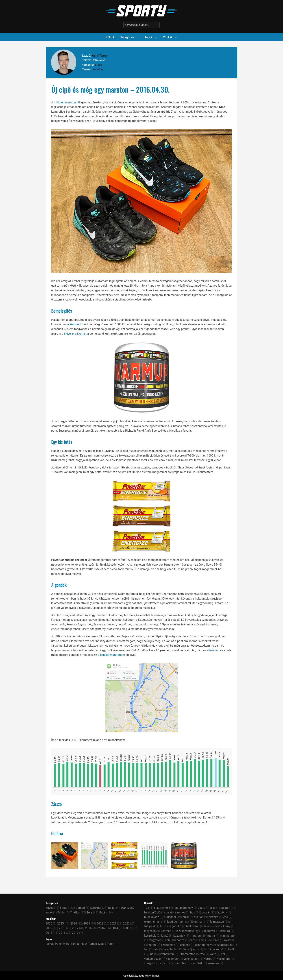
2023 (87, 923)
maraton (98, 69)
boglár (206, 912)
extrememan (152, 922)
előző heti (213, 650)
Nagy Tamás (89, 944)
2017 (75, 928)
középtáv (179, 936)
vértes (208, 959)
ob (168, 940)
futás (163, 926)
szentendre (168, 945)
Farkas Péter (54, 944)
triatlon (233, 949)
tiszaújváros (191, 949)
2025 (60, 923)
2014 (115, 928)
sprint (152, 945)
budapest (170, 917)
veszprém (224, 959)
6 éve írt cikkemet (75, 334)
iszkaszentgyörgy (187, 931)
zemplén (181, 963)
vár (223, 954)
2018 (62, 928)
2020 (126, 923)
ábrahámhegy (184, 908)
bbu (193, 912)
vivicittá (165, 963)
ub (152, 954)
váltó (213, 954)
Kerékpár (96, 908)
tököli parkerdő (213, 949)
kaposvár (209, 931)
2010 (75, 933)
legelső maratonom (112, 655)
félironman (196, 922)
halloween (193, 926)
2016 (88, 928)
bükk (186, 917)
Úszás (103, 912)
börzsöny (221, 912)
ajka (213, 908)
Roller (112, 908)
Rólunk (110, 37)
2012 (49, 933)
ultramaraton (187, 954)
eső (226, 917)
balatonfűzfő (152, 912)
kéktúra (225, 931)
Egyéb (50, 908)
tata (156, 949)
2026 (49, 923)
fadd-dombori (176, 922)
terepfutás (170, 949)
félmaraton (217, 922)
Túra (89, 912)
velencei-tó (191, 959)
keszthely (150, 936)
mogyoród (155, 940)
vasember (172, 959)
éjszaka (213, 917)
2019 (49, 928)
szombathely (203, 945)
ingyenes (150, 931)
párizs (180, 940)
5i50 (157, 908)
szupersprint (225, 945)
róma (216, 940)
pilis (203, 940)
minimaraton (228, 936)
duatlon (199, 917)
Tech (60, 912)
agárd (202, 908)
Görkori (80, 908)
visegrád (150, 963)
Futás (99, 65)
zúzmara (213, 963)
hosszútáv (211, 926)
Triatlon (75, 912)
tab (146, 949)
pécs (192, 940)
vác (203, 954)
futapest (150, 926)
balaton (225, 908)
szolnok (185, 945)
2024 (74, 923)
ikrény (226, 926)
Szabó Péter (106, 944)
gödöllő (176, 926)
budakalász (152, 917)
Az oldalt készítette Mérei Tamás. (141, 976)
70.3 (167, 908)
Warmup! (75, 324)
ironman (166, 931)
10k (147, 908)
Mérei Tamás (100, 56)
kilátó (165, 936)
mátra (211, 936)
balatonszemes (175, 912)
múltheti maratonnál (67, 102)
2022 (100, 923)
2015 (102, 928)
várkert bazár (153, 959)
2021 (113, 923)
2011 (62, 933)
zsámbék (197, 963)
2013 (128, 928)
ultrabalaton (166, 954)
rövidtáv (229, 940)
